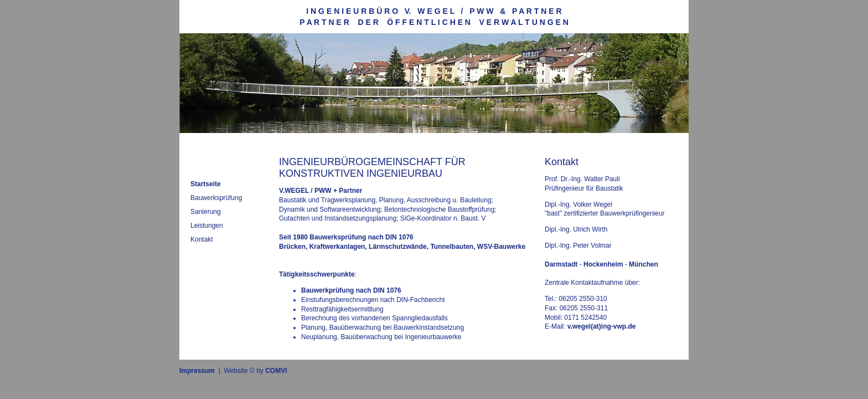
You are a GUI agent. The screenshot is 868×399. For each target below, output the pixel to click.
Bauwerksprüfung (216, 198)
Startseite (206, 184)
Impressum (197, 371)
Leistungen (207, 226)
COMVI (276, 371)
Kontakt (202, 239)
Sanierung (206, 212)
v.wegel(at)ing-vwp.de (602, 326)
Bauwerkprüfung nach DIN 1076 (351, 290)
